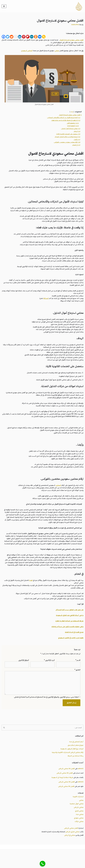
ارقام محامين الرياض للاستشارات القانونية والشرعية (67, 769)
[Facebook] (4, 37)
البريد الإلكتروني (49, 675)
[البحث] (45, 744)
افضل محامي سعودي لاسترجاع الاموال (71, 40)
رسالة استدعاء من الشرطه (75, 773)
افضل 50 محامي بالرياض (66, 786)
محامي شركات (79, 840)
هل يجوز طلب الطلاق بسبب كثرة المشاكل (69, 624)
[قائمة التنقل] (4, 6)
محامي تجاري (79, 829)
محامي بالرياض (78, 825)
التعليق (77, 685)
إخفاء (71, 113)
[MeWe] (32, 37)
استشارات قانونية (78, 814)
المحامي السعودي (24, 51)
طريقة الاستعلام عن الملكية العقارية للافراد (69, 636)
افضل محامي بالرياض (70, 847)
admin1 (81, 786)
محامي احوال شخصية (76, 822)
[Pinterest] (24, 37)
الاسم (78, 675)
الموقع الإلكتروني (24, 675)
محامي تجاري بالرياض (72, 850)
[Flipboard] (28, 37)
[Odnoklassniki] (36, 37)
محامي (55, 51)
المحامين (57, 494)
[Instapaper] (16, 37)
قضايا (29, 594)
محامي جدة (80, 833)
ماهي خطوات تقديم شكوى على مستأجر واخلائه (67, 641)
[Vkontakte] (40, 37)
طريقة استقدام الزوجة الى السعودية (61, 795)
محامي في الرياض (69, 854)
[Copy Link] (44, 37)
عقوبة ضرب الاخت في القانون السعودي (70, 653)
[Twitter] (8, 37)
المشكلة (44, 303)
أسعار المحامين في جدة (76, 758)
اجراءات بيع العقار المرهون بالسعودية (72, 765)
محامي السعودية (53, 866)
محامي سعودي (78, 836)
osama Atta (75, 25)
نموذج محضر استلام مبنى (75, 762)
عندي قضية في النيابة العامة (74, 647)
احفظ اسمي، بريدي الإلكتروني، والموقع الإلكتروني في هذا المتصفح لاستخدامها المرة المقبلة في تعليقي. (46, 713)
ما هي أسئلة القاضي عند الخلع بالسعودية (69, 630)
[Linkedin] (20, 37)
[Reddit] (12, 37)
